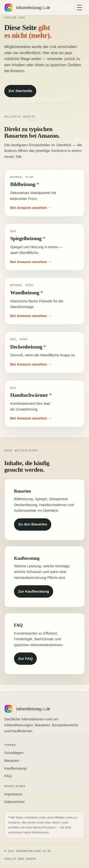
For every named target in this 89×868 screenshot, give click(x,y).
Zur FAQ (26, 659)
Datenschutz (14, 802)
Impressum (13, 794)
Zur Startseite (20, 91)
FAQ (8, 776)
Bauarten (12, 760)
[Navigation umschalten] (80, 8)
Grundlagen (14, 753)
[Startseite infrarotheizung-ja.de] (27, 8)
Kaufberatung (15, 768)
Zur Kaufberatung (34, 591)
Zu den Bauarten (33, 524)
